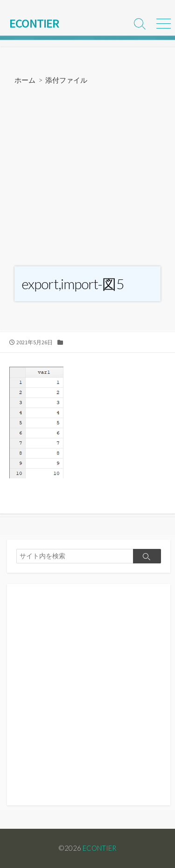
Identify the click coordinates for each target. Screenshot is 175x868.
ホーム (25, 80)
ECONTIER (99, 848)
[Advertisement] (87, 177)
